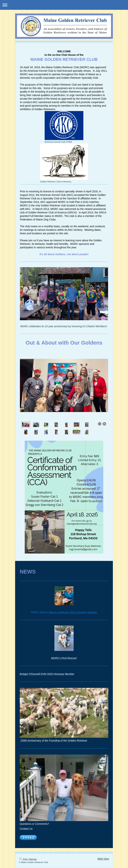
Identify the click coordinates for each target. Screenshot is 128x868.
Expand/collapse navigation (64, 5)
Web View (103, 859)
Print (23, 859)
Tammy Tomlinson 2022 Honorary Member (73, 612)
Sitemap (33, 859)
